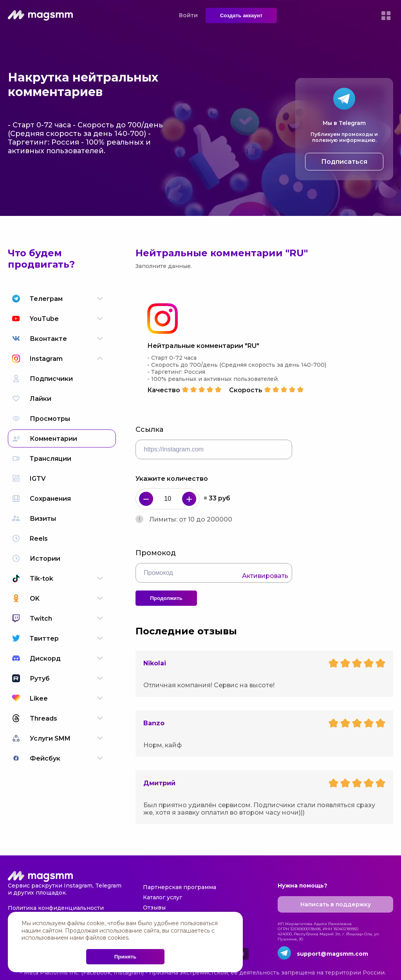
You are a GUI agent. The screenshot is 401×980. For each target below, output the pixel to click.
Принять (125, 957)
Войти (188, 15)
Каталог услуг (163, 897)
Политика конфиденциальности (56, 908)
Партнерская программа (180, 887)
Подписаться (344, 162)
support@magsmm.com (332, 954)
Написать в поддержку (336, 904)
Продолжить (166, 598)
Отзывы (154, 908)
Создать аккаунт (241, 15)
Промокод (156, 553)
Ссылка (149, 429)
